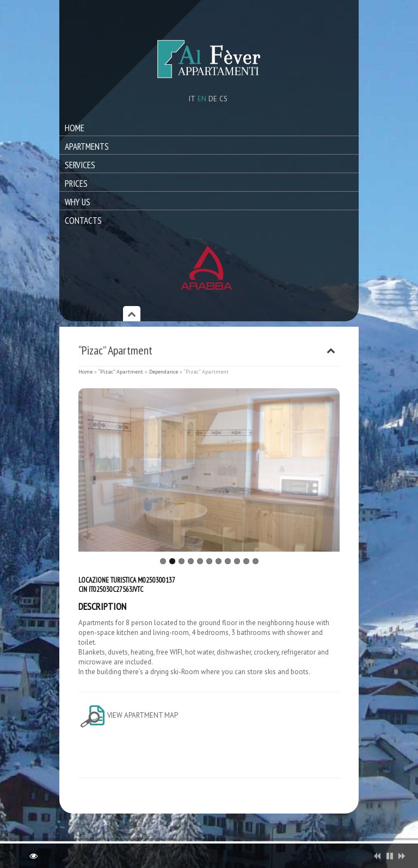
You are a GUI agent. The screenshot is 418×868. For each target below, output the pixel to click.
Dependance (164, 372)
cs (223, 99)
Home (75, 128)
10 (246, 561)
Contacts (83, 221)
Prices (76, 184)
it (192, 99)
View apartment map (128, 715)
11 (256, 561)
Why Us (78, 202)
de (213, 99)
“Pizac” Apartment (121, 372)
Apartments (87, 146)
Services (80, 165)
